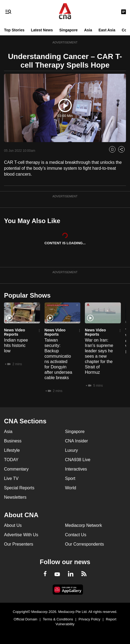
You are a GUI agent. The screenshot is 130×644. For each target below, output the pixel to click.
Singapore (68, 30)
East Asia (107, 30)
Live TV (11, 478)
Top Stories (14, 30)
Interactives (76, 469)
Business (13, 441)
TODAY (11, 460)
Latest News (42, 30)
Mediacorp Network (84, 525)
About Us (13, 525)
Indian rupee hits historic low (16, 345)
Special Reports (19, 488)
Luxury (71, 450)
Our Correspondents (84, 544)
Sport (70, 478)
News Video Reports (15, 332)
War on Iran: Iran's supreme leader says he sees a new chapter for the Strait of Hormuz (99, 356)
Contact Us (76, 535)
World (71, 488)
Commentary (16, 469)
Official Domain (26, 619)
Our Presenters (19, 544)
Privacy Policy (90, 619)
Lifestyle (12, 450)
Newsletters (15, 497)
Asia (88, 30)
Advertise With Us (21, 535)
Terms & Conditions (58, 619)
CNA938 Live (78, 460)
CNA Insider (76, 441)
